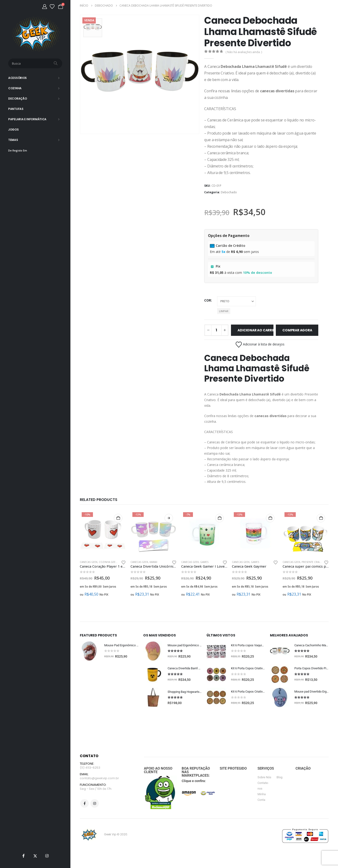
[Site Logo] (35, 34)
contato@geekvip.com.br (99, 780)
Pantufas (16, 109)
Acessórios (17, 78)
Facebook (84, 805)
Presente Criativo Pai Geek (319, 562)
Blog (279, 778)
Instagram (95, 805)
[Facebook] (23, 856)
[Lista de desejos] (52, 7)
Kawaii (153, 562)
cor (208, 300)
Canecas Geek (89, 562)
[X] (35, 856)
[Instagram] (47, 856)
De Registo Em (18, 150)
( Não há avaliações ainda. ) (244, 52)
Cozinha (15, 88)
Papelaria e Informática (27, 119)
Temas (13, 140)
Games (204, 562)
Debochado (229, 192)
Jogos (13, 130)
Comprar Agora (297, 330)
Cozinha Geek (108, 562)
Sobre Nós (264, 778)
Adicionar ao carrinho (255, 330)
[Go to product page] (103, 533)
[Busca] (56, 63)
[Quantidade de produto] (216, 330)
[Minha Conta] (45, 7)
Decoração (17, 99)
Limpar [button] (224, 311)
